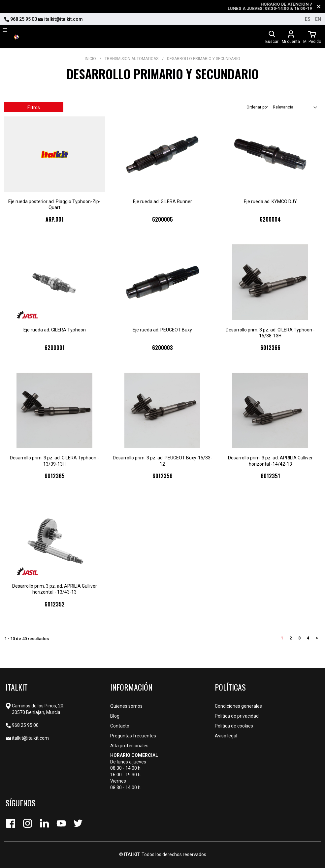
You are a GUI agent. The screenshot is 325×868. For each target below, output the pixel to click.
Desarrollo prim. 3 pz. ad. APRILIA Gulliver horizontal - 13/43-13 (55, 589)
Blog (115, 716)
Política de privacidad (237, 716)
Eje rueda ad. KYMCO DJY (270, 201)
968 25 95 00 (20, 19)
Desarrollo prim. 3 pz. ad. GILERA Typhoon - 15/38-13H (270, 333)
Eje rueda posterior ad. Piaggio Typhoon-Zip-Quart (54, 204)
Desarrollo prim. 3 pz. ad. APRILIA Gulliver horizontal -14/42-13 (270, 461)
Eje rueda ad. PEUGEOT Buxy (162, 330)
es (308, 19)
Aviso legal (226, 736)
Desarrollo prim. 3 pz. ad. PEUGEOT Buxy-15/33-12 (162, 461)
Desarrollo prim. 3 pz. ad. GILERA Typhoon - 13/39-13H (54, 461)
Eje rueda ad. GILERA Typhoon (55, 330)
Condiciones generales (238, 706)
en (318, 19)
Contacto (120, 726)
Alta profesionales (129, 746)
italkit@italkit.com (60, 19)
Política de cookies (234, 726)
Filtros (34, 108)
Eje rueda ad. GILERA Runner (162, 201)
